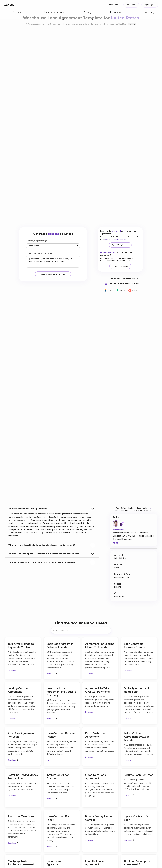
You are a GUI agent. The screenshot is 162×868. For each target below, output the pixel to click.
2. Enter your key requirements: (39, 253)
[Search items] (81, 630)
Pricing (57, 5)
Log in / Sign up (150, 5)
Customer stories (44, 5)
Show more (132, 24)
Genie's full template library (116, 239)
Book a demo (131, 5)
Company (82, 5)
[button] (28, 5)
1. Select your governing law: (38, 241)
